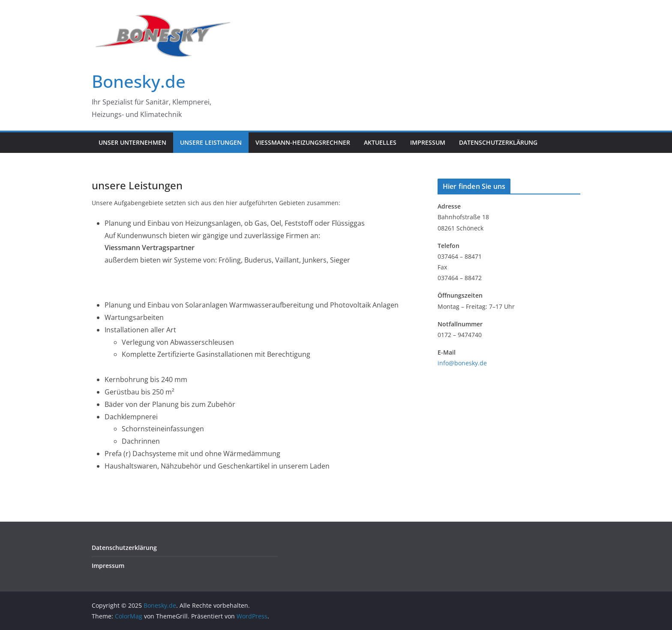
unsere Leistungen (211, 142)
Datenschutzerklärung (498, 142)
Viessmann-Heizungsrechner (303, 142)
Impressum (428, 142)
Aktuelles (380, 142)
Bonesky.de (139, 81)
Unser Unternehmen (132, 142)
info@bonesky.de (462, 363)
